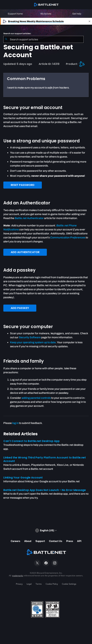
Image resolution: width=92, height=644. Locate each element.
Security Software (30, 337)
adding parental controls (36, 398)
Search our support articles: (17, 34)
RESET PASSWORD (23, 185)
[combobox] (43, 39)
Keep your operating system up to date (33, 342)
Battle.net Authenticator (29, 218)
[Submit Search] (6, 39)
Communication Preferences (68, 237)
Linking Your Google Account (23, 478)
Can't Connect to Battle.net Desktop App (31, 441)
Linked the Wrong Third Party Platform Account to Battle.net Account (45, 459)
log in (15, 423)
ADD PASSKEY (20, 308)
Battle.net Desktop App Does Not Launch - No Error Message (45, 490)
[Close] (89, 21)
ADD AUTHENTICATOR (25, 252)
